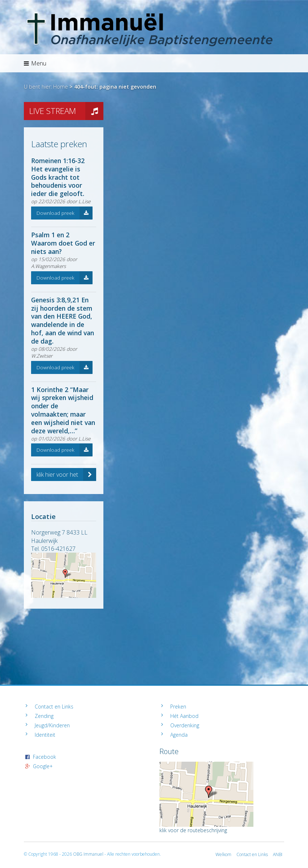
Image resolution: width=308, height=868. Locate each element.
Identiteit (45, 735)
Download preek (65, 213)
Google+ (43, 766)
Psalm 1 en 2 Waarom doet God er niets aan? (63, 243)
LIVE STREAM (66, 111)
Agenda (179, 735)
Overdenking (185, 725)
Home (61, 87)
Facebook (44, 757)
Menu (35, 63)
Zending (44, 716)
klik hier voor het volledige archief (66, 475)
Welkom (223, 854)
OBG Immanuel (88, 854)
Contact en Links (54, 707)
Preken (178, 707)
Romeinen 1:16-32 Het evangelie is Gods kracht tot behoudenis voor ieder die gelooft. (58, 177)
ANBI (278, 854)
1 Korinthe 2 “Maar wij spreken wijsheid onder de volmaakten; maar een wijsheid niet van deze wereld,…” (63, 410)
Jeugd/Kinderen (52, 725)
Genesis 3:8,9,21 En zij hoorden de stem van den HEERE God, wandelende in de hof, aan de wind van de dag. (63, 320)
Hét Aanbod (184, 716)
